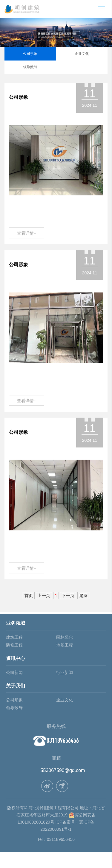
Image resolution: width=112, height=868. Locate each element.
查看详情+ (27, 233)
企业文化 (82, 54)
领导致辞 (30, 67)
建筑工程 (14, 638)
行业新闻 (65, 674)
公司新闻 (14, 674)
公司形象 (30, 54)
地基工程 (65, 646)
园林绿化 (65, 638)
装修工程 (14, 646)
